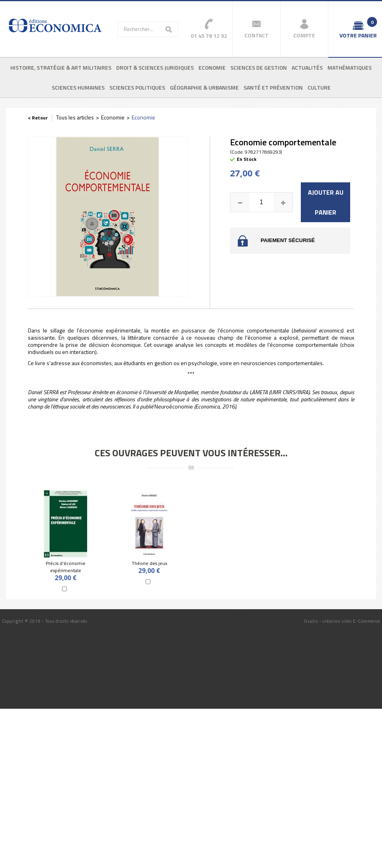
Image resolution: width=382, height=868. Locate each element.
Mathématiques (350, 67)
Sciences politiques (137, 87)
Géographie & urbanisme (204, 87)
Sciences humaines (78, 87)
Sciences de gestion (259, 67)
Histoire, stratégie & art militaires (61, 67)
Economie (212, 67)
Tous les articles (75, 117)
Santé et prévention (273, 87)
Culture (319, 87)
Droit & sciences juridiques (155, 67)
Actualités (307, 67)
